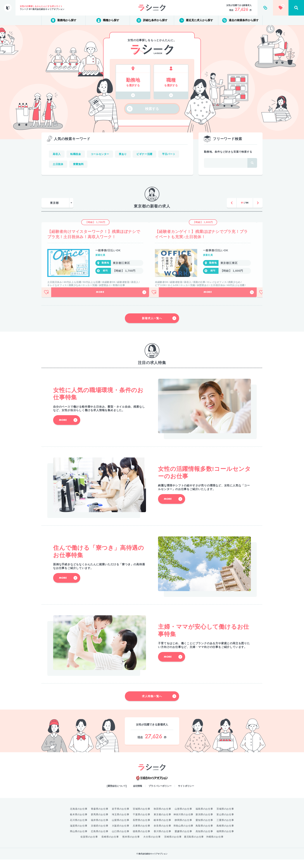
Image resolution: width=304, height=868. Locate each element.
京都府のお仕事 (100, 834)
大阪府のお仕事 (121, 834)
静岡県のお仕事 (183, 829)
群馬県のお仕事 (100, 823)
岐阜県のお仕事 (162, 829)
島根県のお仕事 (225, 834)
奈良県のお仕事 (162, 834)
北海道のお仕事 (79, 817)
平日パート (169, 154)
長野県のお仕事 (142, 829)
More (118, 301)
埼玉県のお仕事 (121, 823)
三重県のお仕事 (225, 829)
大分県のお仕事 (152, 845)
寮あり (123, 154)
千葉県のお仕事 (142, 823)
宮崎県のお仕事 (173, 845)
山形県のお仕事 (183, 817)
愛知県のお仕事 (204, 829)
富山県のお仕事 (225, 823)
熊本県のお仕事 (131, 845)
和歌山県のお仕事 (183, 834)
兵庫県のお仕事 (142, 834)
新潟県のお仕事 (204, 823)
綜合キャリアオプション (152, 787)
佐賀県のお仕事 (89, 845)
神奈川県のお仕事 (183, 823)
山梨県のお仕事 (121, 829)
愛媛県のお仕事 (183, 840)
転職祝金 (76, 154)
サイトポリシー (186, 795)
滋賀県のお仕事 (79, 834)
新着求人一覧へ (159, 327)
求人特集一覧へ (159, 705)
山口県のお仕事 (121, 840)
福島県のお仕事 (204, 817)
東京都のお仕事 (162, 823)
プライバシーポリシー (160, 795)
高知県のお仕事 (204, 840)
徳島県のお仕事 (142, 840)
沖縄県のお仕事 (215, 845)
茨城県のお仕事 (225, 817)
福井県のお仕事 (100, 829)
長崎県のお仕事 (110, 845)
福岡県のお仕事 (225, 840)
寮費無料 (78, 164)
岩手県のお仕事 (121, 817)
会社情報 (138, 795)
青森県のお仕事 (100, 817)
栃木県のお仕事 (79, 823)
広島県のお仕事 (100, 840)
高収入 (57, 154)
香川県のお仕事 (162, 840)
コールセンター (100, 154)
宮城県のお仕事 (142, 817)
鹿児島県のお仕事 (194, 845)
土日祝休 (58, 164)
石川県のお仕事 (79, 829)
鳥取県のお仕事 (204, 834)
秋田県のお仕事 (162, 817)
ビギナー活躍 (144, 154)
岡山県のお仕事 (79, 840)
